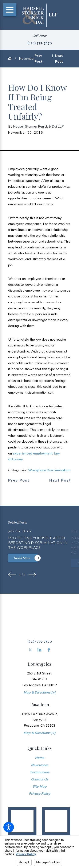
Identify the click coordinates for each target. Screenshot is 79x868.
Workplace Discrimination (49, 470)
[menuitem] (40, 758)
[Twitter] (30, 650)
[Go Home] (11, 58)
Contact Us (40, 779)
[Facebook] (49, 650)
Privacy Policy (39, 793)
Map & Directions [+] (39, 692)
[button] (9, 827)
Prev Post (19, 480)
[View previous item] (12, 575)
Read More (26, 558)
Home (40, 758)
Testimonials (40, 772)
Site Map (39, 786)
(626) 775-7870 (40, 43)
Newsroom (39, 765)
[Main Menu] (10, 10)
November (27, 58)
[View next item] (32, 575)
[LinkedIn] (39, 650)
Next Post (60, 480)
